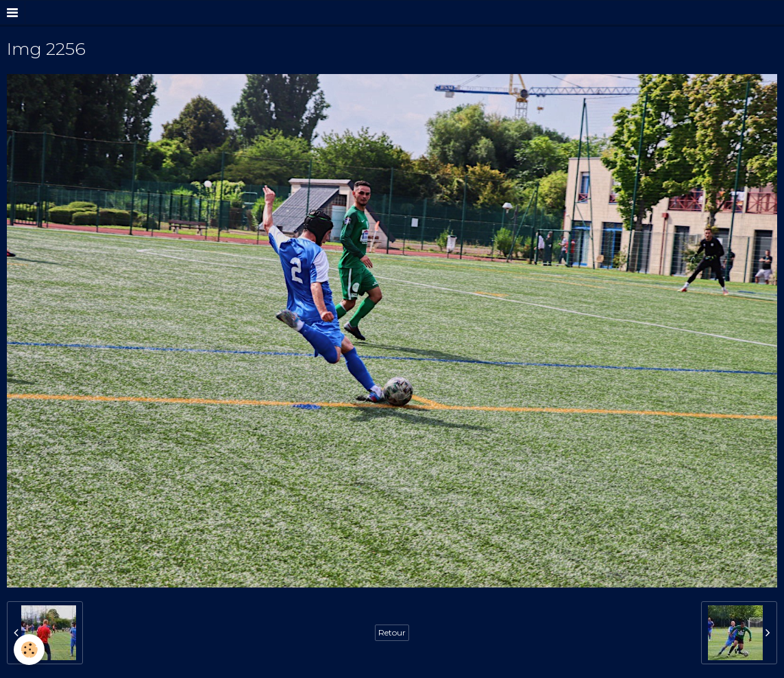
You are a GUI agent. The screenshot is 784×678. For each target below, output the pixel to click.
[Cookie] (29, 650)
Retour (392, 632)
